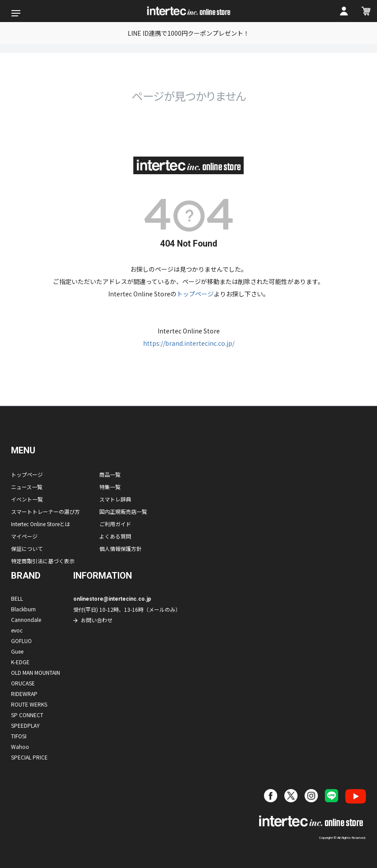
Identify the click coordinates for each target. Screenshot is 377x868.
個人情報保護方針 (121, 548)
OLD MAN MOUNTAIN (36, 672)
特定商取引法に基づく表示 (43, 561)
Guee (17, 651)
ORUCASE (23, 683)
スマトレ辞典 (115, 499)
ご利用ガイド (115, 524)
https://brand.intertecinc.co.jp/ (189, 343)
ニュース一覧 (27, 487)
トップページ (195, 294)
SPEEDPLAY (25, 725)
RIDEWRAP (24, 694)
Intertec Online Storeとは (41, 524)
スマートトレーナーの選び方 (45, 511)
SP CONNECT (27, 715)
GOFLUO (21, 641)
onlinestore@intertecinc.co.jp (112, 599)
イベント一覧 (27, 499)
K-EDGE (20, 662)
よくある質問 (115, 536)
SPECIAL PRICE (29, 757)
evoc (17, 630)
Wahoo (20, 746)
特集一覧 (110, 487)
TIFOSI (19, 736)
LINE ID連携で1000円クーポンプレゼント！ (188, 33)
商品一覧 (110, 474)
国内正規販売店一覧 (123, 511)
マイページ (24, 536)
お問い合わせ (97, 620)
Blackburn (23, 609)
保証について (27, 548)
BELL (17, 598)
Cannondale (26, 619)
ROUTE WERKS (29, 704)
